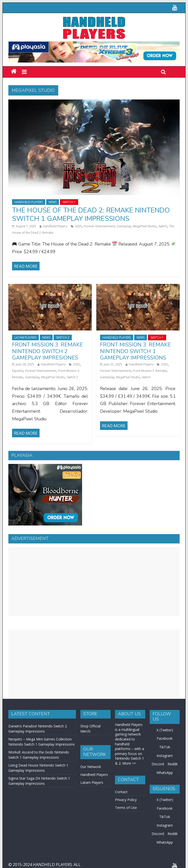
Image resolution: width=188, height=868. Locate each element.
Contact (121, 792)
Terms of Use (126, 808)
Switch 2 (63, 337)
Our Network (91, 767)
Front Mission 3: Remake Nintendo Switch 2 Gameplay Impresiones (47, 351)
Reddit (173, 764)
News (53, 202)
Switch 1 (69, 202)
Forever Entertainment (99, 226)
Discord (158, 764)
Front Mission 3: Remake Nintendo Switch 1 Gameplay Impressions (135, 351)
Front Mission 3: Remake (150, 371)
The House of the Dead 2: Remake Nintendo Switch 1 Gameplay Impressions (91, 214)
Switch (163, 226)
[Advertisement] (94, 582)
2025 (78, 226)
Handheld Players (29, 202)
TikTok (165, 747)
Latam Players (92, 782)
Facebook (165, 738)
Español (18, 371)
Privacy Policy (126, 800)
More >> (129, 763)
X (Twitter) (165, 730)
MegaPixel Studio (145, 226)
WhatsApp (165, 773)
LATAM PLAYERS (25, 337)
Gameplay (124, 226)
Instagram (165, 756)
